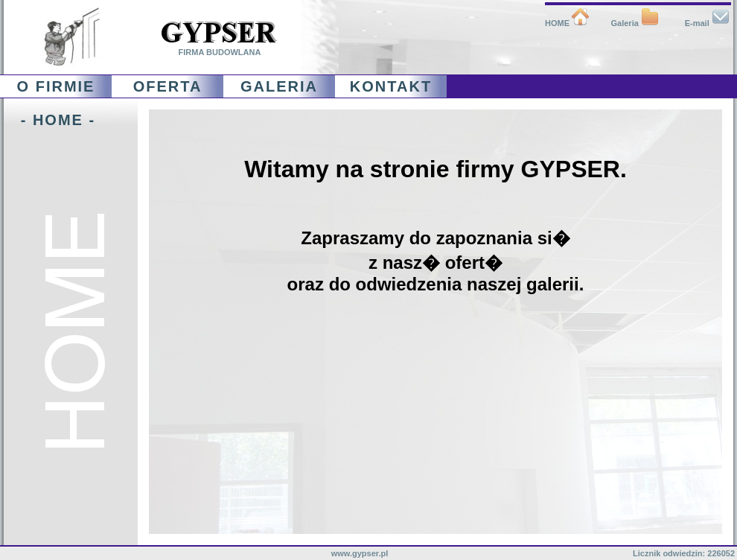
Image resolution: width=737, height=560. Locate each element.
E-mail (707, 23)
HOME (567, 23)
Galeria (635, 23)
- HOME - (50, 120)
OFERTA (168, 86)
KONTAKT (391, 86)
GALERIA (279, 86)
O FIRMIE (56, 86)
